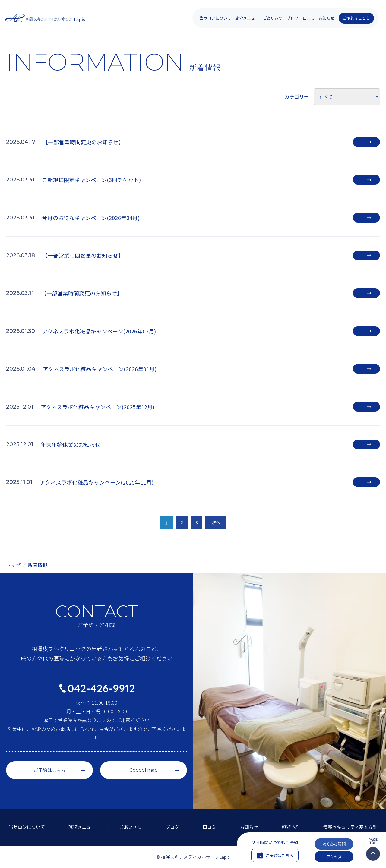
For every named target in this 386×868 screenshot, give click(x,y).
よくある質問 (334, 840)
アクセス (334, 855)
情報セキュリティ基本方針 (351, 822)
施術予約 (289, 822)
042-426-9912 (101, 678)
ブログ (293, 18)
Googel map (144, 760)
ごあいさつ (273, 18)
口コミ (309, 18)
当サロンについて (23, 822)
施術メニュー (79, 822)
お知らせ (327, 18)
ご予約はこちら (356, 18)
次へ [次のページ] (218, 523)
